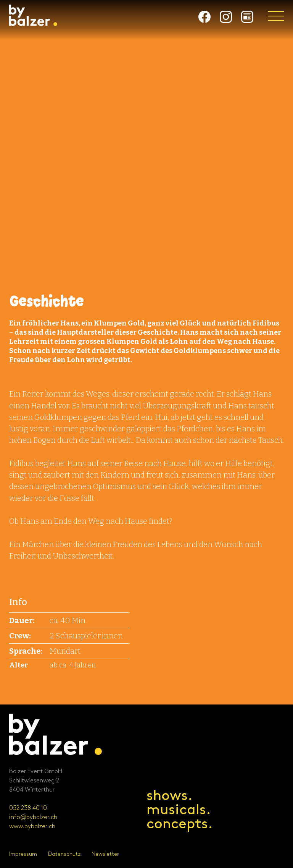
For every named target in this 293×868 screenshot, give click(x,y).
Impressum (23, 854)
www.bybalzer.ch (32, 827)
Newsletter (105, 854)
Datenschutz (64, 854)
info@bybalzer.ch (33, 817)
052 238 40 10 (28, 808)
